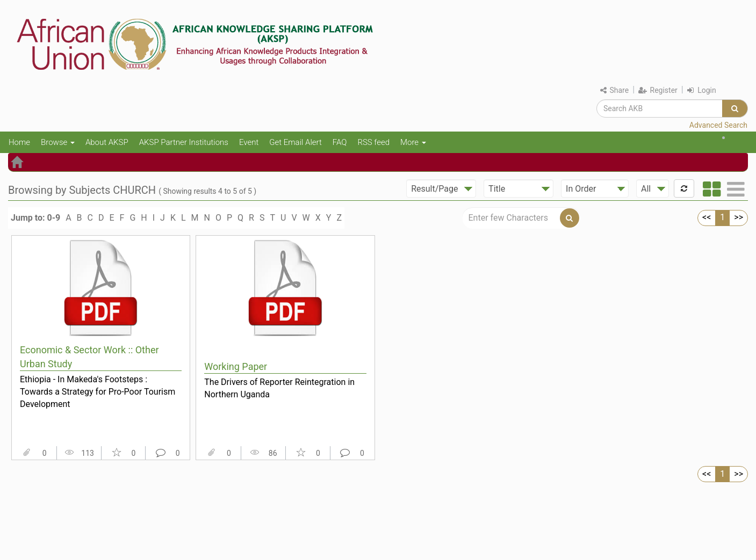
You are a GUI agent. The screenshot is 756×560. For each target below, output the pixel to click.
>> (739, 217)
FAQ (340, 142)
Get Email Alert (296, 142)
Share (614, 90)
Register (658, 90)
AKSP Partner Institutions (184, 142)
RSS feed (373, 142)
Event (249, 142)
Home (19, 142)
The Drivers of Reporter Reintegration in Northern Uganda (279, 388)
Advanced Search (718, 125)
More (413, 142)
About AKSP (107, 142)
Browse (58, 142)
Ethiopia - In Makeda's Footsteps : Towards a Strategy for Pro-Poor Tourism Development (98, 391)
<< (707, 217)
